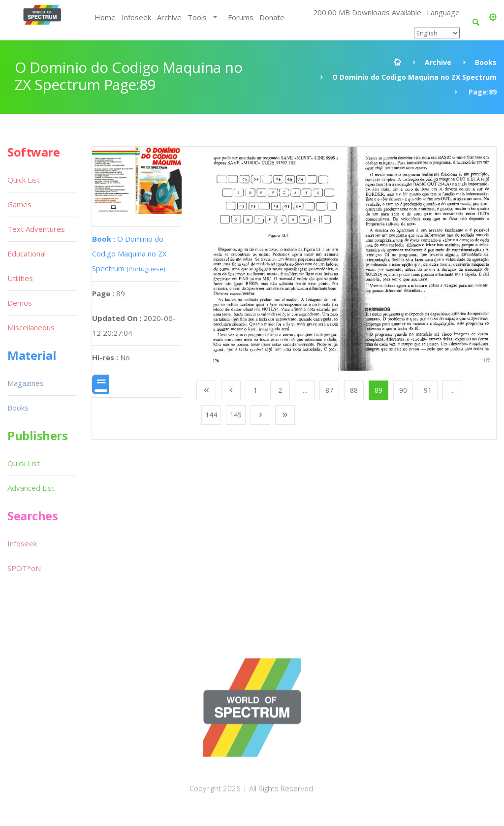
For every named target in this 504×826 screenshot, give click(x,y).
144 (211, 415)
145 (236, 415)
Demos (20, 303)
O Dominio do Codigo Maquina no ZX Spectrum (414, 77)
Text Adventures (36, 229)
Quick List (24, 180)
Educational (27, 254)
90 (403, 390)
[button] (493, 17)
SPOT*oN (24, 568)
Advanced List (31, 488)
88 (354, 390)
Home (105, 17)
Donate (272, 17)
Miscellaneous (31, 327)
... (305, 390)
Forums (241, 17)
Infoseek (136, 17)
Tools (197, 17)
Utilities (20, 278)
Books (486, 62)
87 (329, 390)
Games (19, 204)
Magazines (26, 383)
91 (428, 390)
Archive (169, 17)
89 (378, 390)
